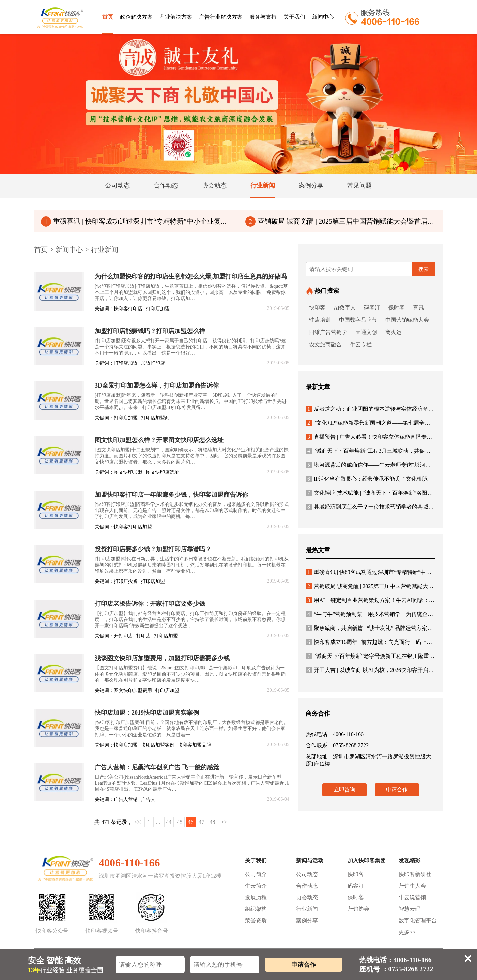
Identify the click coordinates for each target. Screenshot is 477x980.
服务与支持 (263, 17)
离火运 (394, 332)
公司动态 (307, 874)
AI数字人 (345, 308)
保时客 (397, 308)
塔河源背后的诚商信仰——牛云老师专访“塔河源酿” (372, 465)
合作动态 (307, 886)
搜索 (424, 269)
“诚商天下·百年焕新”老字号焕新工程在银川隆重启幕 (373, 656)
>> (224, 822)
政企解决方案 (136, 17)
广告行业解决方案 (221, 17)
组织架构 (256, 909)
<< (138, 822)
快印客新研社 (415, 874)
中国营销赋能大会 (407, 320)
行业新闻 (105, 250)
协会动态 (307, 897)
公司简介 (256, 874)
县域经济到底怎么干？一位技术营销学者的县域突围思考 (378, 507)
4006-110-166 (129, 863)
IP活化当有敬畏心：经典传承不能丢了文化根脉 (367, 479)
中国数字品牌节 (358, 320)
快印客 (317, 308)
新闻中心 (323, 17)
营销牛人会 (412, 886)
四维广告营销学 (328, 332)
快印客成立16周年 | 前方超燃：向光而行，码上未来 (372, 642)
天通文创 (366, 332)
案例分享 (307, 921)
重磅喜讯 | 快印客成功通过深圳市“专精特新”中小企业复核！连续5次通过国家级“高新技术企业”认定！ (200, 221)
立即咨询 (344, 790)
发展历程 (256, 897)
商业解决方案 (176, 17)
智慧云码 (410, 909)
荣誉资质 (256, 921)
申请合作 (397, 790)
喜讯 (418, 308)
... (158, 822)
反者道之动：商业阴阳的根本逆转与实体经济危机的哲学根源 (383, 409)
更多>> (407, 932)
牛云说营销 (412, 897)
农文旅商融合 (325, 344)
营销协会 (358, 909)
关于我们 (294, 17)
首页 (108, 17)
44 (169, 822)
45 (180, 822)
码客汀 (372, 308)
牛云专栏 (361, 344)
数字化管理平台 (418, 921)
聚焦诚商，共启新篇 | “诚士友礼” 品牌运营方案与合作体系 (380, 628)
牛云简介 (256, 886)
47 (202, 822)
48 (213, 822)
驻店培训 (320, 320)
